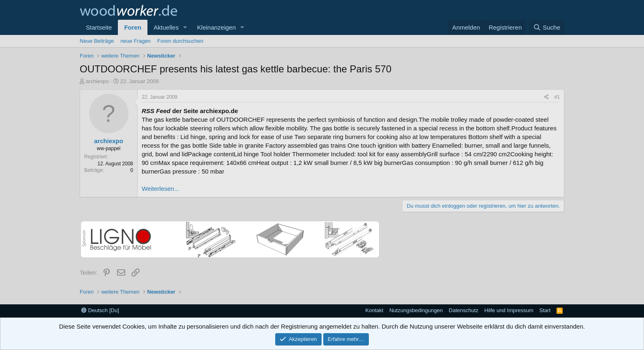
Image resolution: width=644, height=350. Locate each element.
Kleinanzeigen (216, 27)
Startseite (99, 27)
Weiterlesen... (160, 189)
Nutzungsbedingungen (416, 310)
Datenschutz (464, 310)
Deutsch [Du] (100, 310)
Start (545, 310)
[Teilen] (546, 97)
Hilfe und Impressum (509, 310)
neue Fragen (136, 41)
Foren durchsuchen (180, 41)
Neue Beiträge (97, 41)
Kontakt (374, 310)
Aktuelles (166, 27)
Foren (133, 27)
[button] (185, 27)
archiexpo (97, 81)
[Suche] (547, 27)
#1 (557, 97)
